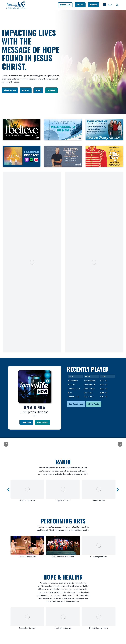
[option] (27, 491)
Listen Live (65, 5)
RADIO (63, 462)
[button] (8, 490)
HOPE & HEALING (63, 577)
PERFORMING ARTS (63, 521)
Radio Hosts (42, 422)
